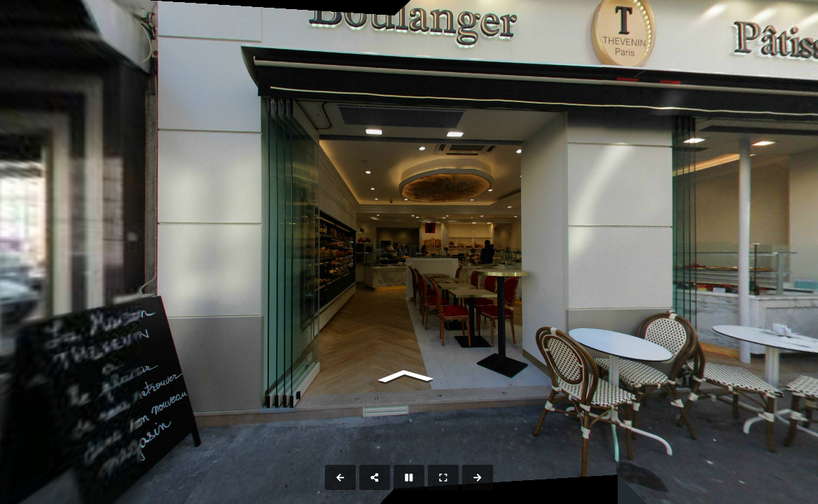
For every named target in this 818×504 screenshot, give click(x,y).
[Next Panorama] (478, 477)
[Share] (375, 477)
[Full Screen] (443, 477)
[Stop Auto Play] (409, 477)
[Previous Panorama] (340, 477)
